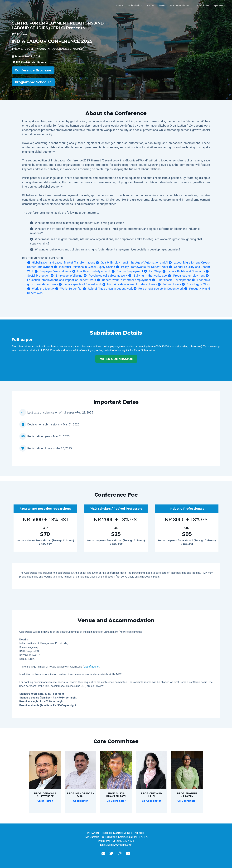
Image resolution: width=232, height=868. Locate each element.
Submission (135, 5)
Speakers (219, 5)
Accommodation (180, 5)
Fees (162, 5)
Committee (202, 5)
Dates (151, 5)
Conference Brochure (33, 70)
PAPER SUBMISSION (116, 359)
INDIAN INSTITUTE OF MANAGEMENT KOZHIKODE (116, 833)
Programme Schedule (33, 82)
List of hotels (91, 667)
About (119, 5)
